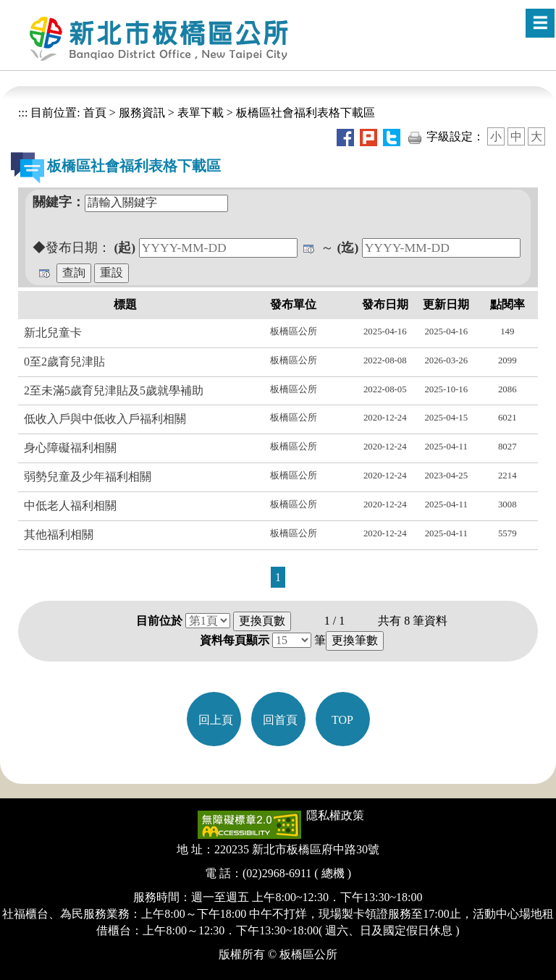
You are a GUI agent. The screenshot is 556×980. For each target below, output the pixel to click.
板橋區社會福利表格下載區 (306, 113)
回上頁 (216, 720)
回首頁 (280, 720)
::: (23, 113)
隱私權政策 (335, 815)
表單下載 (201, 113)
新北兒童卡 (53, 333)
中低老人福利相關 (70, 506)
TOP (342, 720)
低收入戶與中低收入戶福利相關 (105, 419)
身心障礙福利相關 (70, 448)
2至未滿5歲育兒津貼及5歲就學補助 (114, 390)
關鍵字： (59, 202)
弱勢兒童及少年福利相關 (88, 477)
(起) (125, 248)
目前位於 (159, 621)
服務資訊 (142, 113)
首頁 (93, 113)
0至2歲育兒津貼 (64, 362)
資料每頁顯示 (235, 640)
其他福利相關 (59, 535)
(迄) (348, 248)
